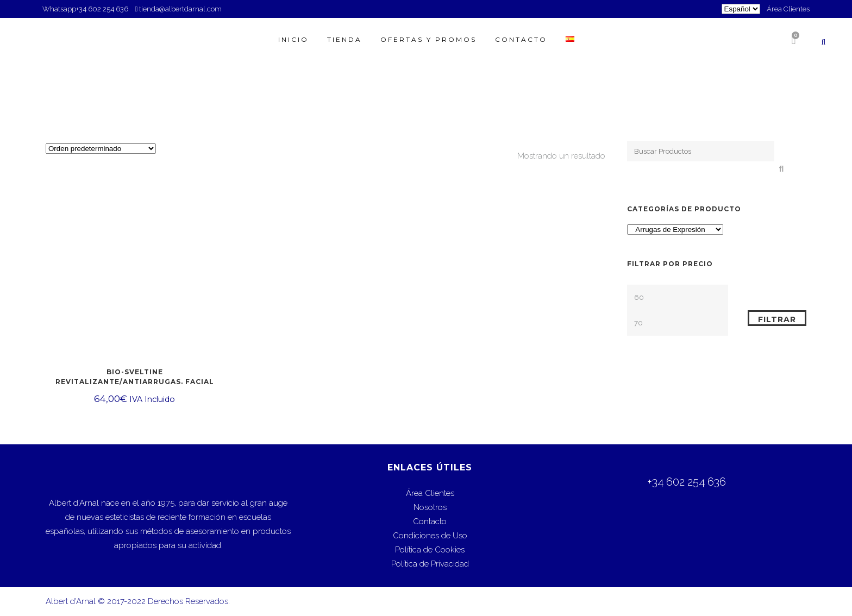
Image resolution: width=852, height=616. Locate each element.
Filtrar (777, 319)
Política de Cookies (430, 550)
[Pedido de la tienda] (101, 149)
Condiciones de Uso (430, 536)
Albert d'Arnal (71, 601)
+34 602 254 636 (103, 9)
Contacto (430, 521)
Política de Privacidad (430, 564)
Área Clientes (788, 9)
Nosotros (430, 507)
